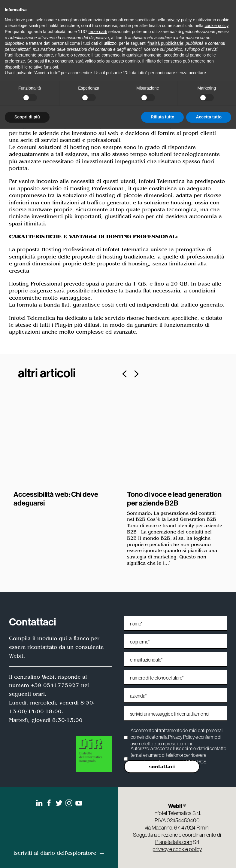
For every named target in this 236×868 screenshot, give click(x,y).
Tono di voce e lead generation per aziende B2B (174, 498)
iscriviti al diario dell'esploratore (55, 853)
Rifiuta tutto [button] (163, 117)
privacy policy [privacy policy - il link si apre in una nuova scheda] (179, 20)
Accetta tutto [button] (209, 117)
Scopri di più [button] (27, 117)
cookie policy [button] (216, 26)
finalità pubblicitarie (165, 43)
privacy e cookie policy (177, 849)
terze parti (98, 32)
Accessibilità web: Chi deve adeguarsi (56, 498)
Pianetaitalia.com (174, 842)
